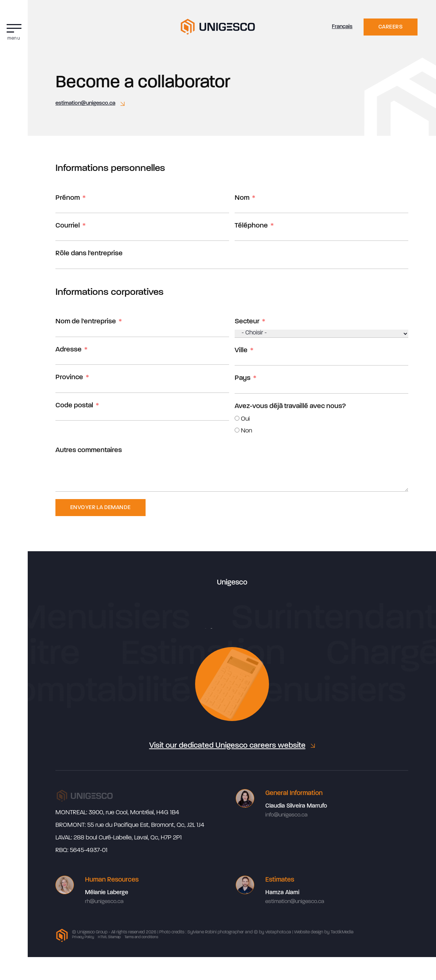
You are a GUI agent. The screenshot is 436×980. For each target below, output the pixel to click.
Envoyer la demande (101, 508)
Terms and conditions (141, 937)
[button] (14, 30)
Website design (309, 932)
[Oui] (237, 418)
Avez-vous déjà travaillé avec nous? (290, 406)
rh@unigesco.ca (104, 902)
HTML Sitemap (109, 937)
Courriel (68, 226)
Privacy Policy (83, 937)
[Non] (237, 430)
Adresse (69, 350)
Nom (242, 198)
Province (69, 378)
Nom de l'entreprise (86, 322)
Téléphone (251, 226)
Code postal (74, 406)
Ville (241, 351)
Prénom (68, 198)
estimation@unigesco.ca (85, 103)
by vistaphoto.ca (275, 932)
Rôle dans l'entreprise (89, 254)
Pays (243, 378)
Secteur (247, 322)
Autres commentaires (89, 450)
